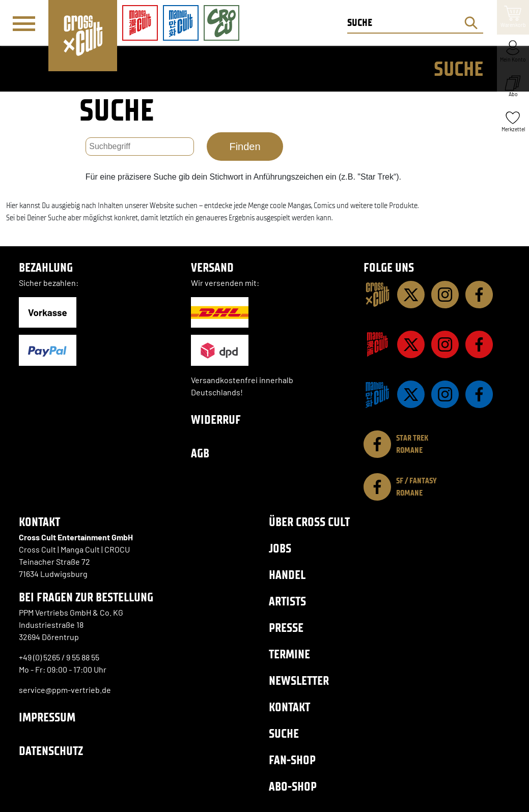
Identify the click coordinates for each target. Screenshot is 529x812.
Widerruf (216, 419)
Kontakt (289, 707)
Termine (289, 654)
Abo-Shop (293, 786)
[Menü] (24, 23)
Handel (287, 575)
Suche (284, 733)
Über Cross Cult (309, 522)
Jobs (280, 548)
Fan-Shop (292, 760)
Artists (287, 601)
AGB (200, 453)
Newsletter (299, 680)
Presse (286, 628)
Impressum (47, 717)
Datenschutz (51, 751)
